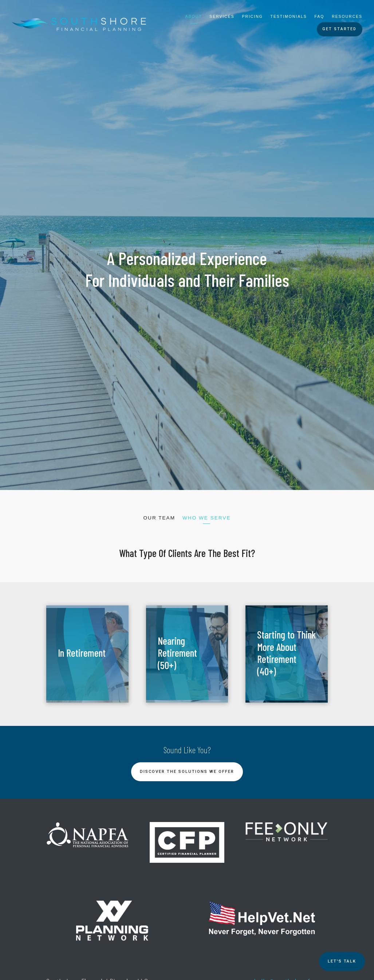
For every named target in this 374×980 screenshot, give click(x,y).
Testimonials (289, 17)
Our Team (159, 518)
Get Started (339, 29)
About (194, 17)
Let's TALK (342, 961)
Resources (347, 17)
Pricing (253, 17)
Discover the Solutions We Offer (187, 772)
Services (222, 17)
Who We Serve (207, 518)
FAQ (320, 17)
